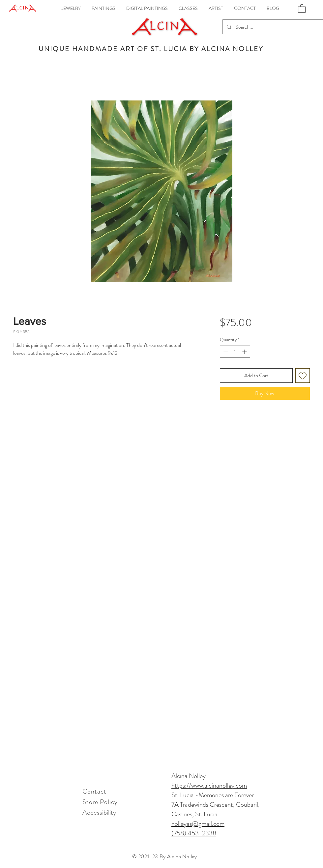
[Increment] (245, 352)
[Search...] (272, 27)
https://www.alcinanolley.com (209, 785)
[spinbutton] (235, 352)
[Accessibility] (99, 812)
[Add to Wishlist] (303, 376)
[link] (302, 8)
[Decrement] (225, 352)
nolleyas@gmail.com (198, 824)
